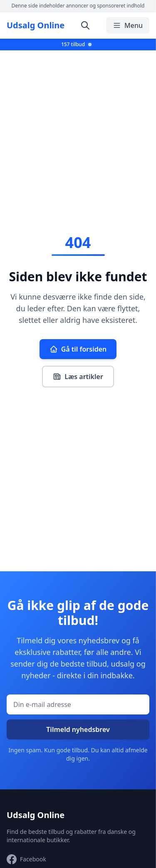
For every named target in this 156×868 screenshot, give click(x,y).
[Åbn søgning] (85, 25)
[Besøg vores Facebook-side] (26, 859)
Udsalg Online (36, 25)
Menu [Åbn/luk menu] (128, 25)
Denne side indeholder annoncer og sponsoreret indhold (78, 6)
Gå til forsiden (78, 349)
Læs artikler (78, 377)
